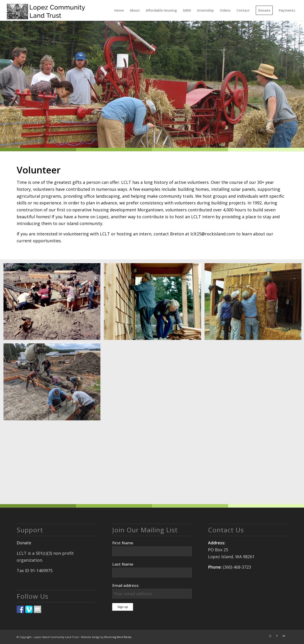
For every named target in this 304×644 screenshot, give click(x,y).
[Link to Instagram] (270, 636)
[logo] (46, 10)
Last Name (123, 564)
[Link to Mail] (284, 636)
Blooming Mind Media (118, 637)
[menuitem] (119, 10)
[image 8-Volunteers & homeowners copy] (54, 303)
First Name (123, 543)
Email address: (126, 585)
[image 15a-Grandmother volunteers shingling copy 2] (154, 303)
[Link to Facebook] (277, 636)
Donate (24, 543)
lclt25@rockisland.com (213, 234)
